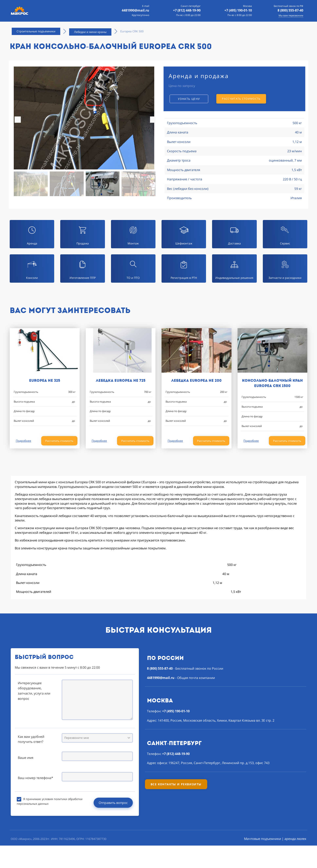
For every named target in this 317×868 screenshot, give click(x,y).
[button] (153, 120)
